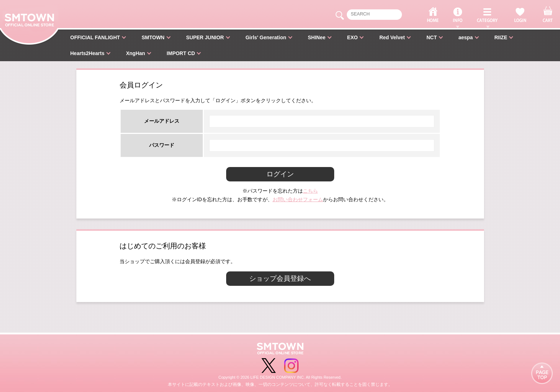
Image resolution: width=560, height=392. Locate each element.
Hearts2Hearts (87, 53)
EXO (353, 37)
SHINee (317, 37)
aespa (466, 37)
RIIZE (501, 37)
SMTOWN (153, 37)
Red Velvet (392, 37)
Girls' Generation (266, 37)
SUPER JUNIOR (205, 37)
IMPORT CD (181, 53)
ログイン (280, 174)
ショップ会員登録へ (280, 278)
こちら (310, 191)
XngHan (136, 53)
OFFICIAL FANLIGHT (95, 37)
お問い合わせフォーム (298, 199)
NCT (432, 37)
